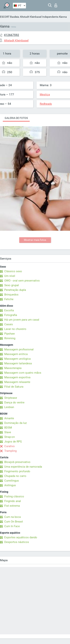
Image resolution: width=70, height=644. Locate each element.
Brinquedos (11, 295)
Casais (9, 324)
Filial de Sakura (14, 387)
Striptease (11, 398)
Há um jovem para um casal (22, 320)
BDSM (8, 428)
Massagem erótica (16, 354)
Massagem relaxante (17, 382)
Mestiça (45, 95)
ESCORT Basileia (10, 17)
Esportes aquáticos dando (21, 537)
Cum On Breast (14, 522)
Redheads (46, 104)
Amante (9, 418)
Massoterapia (13, 368)
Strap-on (10, 437)
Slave (8, 432)
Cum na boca (13, 517)
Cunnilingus (12, 481)
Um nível (10, 276)
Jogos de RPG (13, 442)
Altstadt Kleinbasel (31, 17)
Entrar (56, 5)
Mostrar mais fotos (35, 240)
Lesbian (9, 407)
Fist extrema (12, 506)
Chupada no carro (15, 476)
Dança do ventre (14, 402)
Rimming (10, 338)
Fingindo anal (13, 501)
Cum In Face (12, 526)
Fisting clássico (14, 496)
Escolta (9, 310)
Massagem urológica (17, 359)
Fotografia (11, 315)
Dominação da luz (15, 423)
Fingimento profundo (17, 471)
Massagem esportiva (17, 377)
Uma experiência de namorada (23, 467)
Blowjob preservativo (17, 462)
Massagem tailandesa (18, 363)
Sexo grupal (12, 285)
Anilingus (10, 485)
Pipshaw (10, 334)
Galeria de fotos (16, 118)
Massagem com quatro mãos (23, 373)
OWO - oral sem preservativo (22, 281)
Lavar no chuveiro (15, 329)
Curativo (10, 446)
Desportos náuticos (17, 542)
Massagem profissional (19, 349)
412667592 (11, 35)
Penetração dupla (15, 290)
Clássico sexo (13, 271)
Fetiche (9, 299)
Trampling (10, 451)
